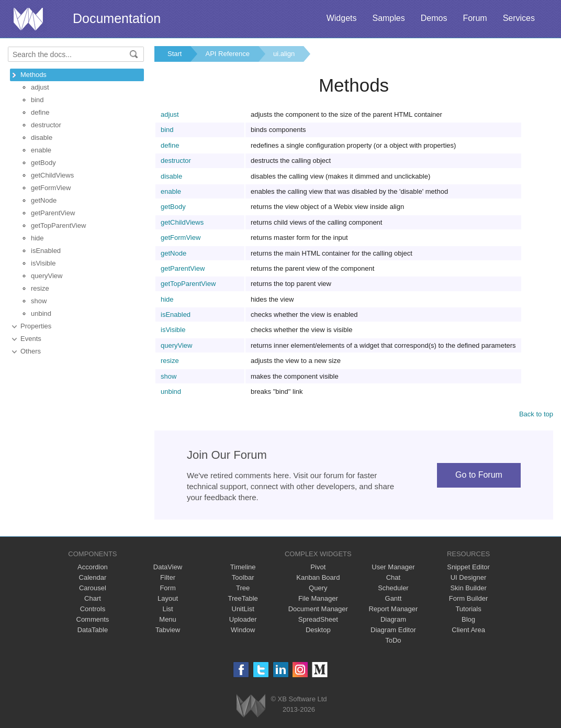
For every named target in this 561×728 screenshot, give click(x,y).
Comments (93, 619)
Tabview (168, 630)
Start (175, 54)
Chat (393, 577)
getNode (44, 200)
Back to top (536, 414)
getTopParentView (58, 225)
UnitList (243, 609)
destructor (46, 125)
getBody (43, 163)
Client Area (468, 630)
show (39, 301)
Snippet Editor (468, 567)
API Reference (227, 54)
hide (37, 238)
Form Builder (468, 598)
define (40, 112)
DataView (168, 567)
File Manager (318, 598)
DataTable (93, 630)
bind (37, 100)
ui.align (284, 54)
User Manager (393, 567)
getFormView (51, 188)
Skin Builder (468, 588)
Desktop (318, 630)
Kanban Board (318, 577)
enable (41, 150)
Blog (468, 619)
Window (243, 630)
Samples (388, 18)
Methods (33, 75)
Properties (36, 326)
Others (31, 351)
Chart (93, 598)
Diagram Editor (393, 630)
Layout (168, 598)
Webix (251, 706)
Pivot (318, 567)
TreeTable (243, 598)
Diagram (393, 619)
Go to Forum (479, 475)
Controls (93, 609)
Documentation (117, 18)
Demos (434, 18)
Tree (243, 588)
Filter (168, 577)
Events (31, 339)
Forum (475, 18)
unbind (41, 313)
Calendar (93, 577)
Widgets (342, 18)
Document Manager (318, 609)
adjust (40, 87)
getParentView (53, 213)
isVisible (43, 263)
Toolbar (243, 577)
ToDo (393, 640)
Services (519, 18)
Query (318, 588)
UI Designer (469, 577)
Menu (168, 619)
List (167, 609)
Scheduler (393, 588)
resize (40, 288)
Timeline (243, 567)
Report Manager (393, 609)
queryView (47, 276)
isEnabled (46, 251)
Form (167, 588)
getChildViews (52, 175)
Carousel (93, 588)
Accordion (93, 567)
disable (42, 137)
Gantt (394, 598)
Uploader (243, 619)
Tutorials (468, 609)
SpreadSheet (318, 619)
